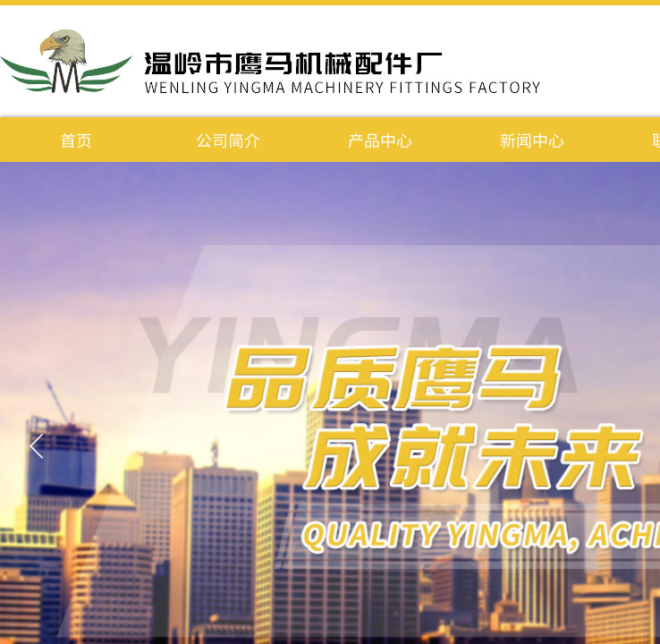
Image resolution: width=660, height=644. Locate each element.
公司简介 (228, 140)
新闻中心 (532, 140)
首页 (76, 140)
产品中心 (380, 140)
